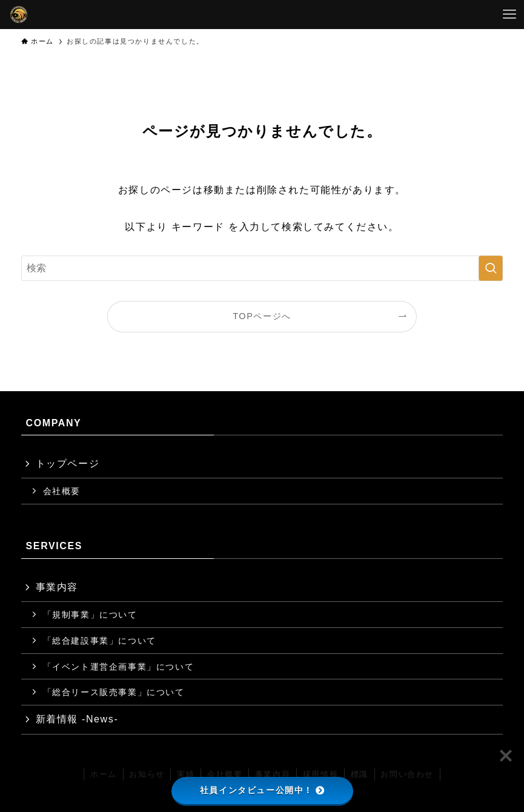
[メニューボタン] (509, 15)
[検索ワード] (262, 268)
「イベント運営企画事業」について (119, 667)
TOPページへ (262, 316)
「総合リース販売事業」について (114, 692)
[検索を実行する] (491, 268)
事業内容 (57, 587)
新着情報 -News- (77, 719)
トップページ (68, 464)
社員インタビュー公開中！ (262, 790)
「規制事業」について (90, 615)
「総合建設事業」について (100, 641)
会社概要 (62, 491)
